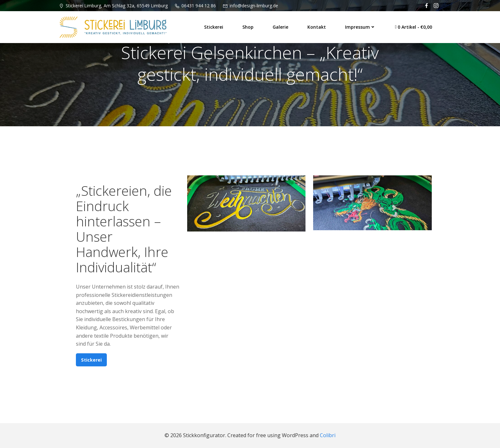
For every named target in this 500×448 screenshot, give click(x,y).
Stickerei (214, 27)
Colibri (328, 435)
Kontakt (317, 27)
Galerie (280, 27)
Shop (248, 27)
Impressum (360, 27)
